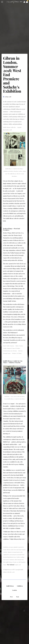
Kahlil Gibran (10, 586)
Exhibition (20, 586)
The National (11, 565)
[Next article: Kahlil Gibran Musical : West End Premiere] (18, 597)
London (14, 590)
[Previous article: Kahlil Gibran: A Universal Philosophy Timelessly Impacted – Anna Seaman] (11, 597)
